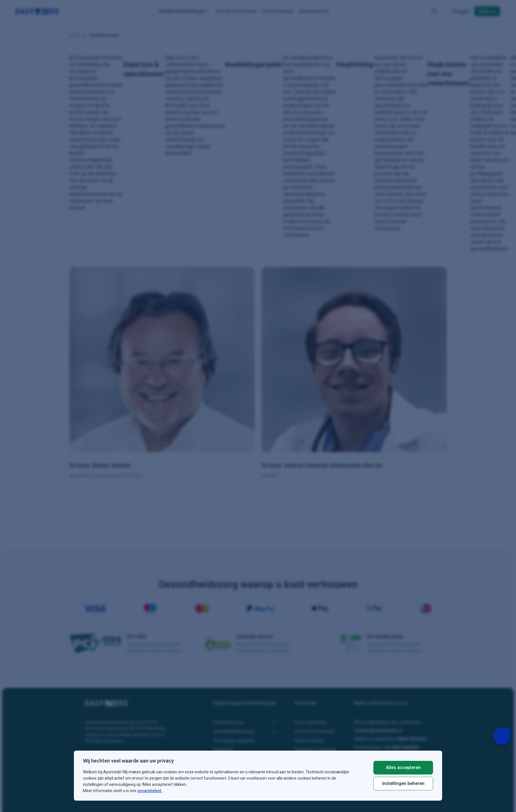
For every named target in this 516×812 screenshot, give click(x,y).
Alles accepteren (403, 768)
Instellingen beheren (403, 783)
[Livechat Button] (502, 736)
